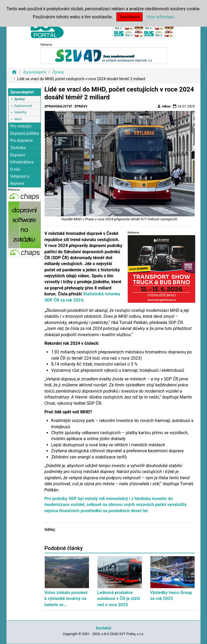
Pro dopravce (21, 141)
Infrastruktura (22, 162)
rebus (164, 106)
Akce (18, 119)
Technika (18, 148)
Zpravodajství (35, 72)
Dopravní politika (24, 134)
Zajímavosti (23, 106)
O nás (15, 169)
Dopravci (18, 155)
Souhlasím (130, 17)
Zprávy (58, 72)
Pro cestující (21, 126)
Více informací (160, 17)
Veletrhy (20, 112)
